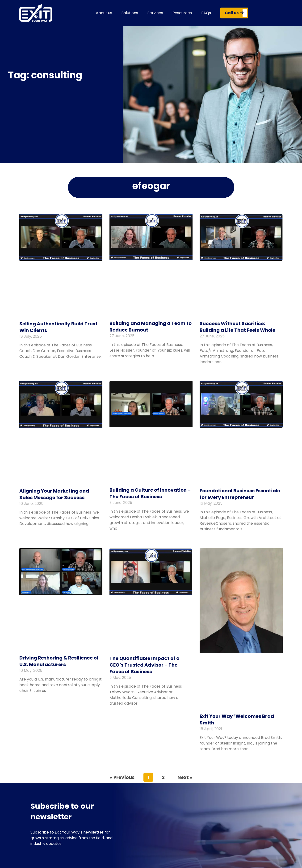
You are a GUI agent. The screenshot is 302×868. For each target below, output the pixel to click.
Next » (185, 777)
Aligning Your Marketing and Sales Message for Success (54, 494)
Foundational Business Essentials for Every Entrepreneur (240, 494)
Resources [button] (182, 13)
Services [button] (155, 13)
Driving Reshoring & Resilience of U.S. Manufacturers (59, 661)
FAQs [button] (206, 13)
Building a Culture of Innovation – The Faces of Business (150, 493)
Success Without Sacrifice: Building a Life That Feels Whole (237, 327)
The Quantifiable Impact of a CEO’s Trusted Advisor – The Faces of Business (145, 665)
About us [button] (104, 13)
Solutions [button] (130, 13)
